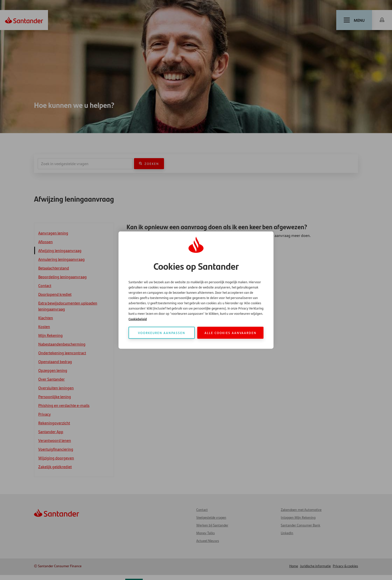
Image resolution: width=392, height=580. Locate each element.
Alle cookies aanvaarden (230, 332)
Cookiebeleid (138, 319)
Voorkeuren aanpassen (162, 332)
